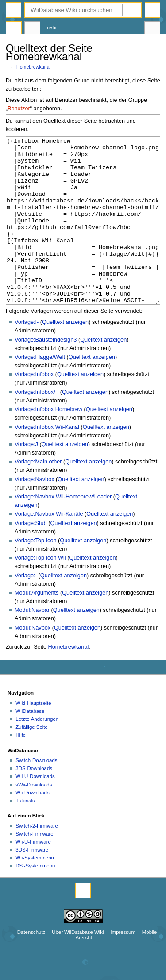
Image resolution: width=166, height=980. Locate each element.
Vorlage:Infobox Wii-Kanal (47, 460)
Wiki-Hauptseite (33, 736)
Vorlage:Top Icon (36, 574)
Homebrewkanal (33, 67)
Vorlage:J (26, 478)
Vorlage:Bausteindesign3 (46, 373)
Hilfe (21, 768)
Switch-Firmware (34, 867)
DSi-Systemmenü (35, 899)
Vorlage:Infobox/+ (37, 425)
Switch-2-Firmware (37, 859)
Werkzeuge (152, 29)
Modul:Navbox (33, 661)
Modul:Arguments (37, 626)
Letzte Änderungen (37, 752)
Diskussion (32, 29)
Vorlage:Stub (31, 556)
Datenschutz (31, 965)
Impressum (123, 965)
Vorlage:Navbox (35, 513)
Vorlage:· (26, 609)
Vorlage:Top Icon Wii (40, 591)
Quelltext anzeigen (65, 355)
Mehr (51, 27)
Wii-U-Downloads (35, 809)
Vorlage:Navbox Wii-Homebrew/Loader (63, 530)
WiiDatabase (30, 744)
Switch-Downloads (36, 793)
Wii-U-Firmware (33, 875)
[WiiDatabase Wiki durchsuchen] (76, 10)
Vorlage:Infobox (34, 408)
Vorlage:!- (27, 355)
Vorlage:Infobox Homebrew (48, 443)
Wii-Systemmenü (35, 891)
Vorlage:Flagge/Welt (40, 390)
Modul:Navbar (32, 643)
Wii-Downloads (32, 826)
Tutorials (25, 834)
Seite (14, 29)
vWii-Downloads (34, 818)
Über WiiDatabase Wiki (78, 965)
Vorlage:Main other (38, 495)
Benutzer (19, 109)
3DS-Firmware (32, 883)
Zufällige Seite (32, 760)
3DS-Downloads (34, 801)
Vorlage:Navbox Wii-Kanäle (49, 547)
